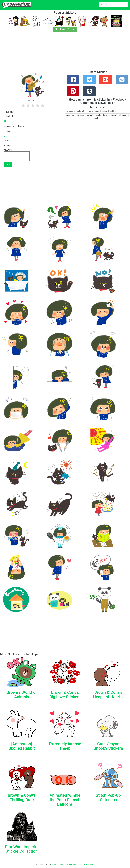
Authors (76, 864)
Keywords (69, 864)
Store (81, 864)
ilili (5, 121)
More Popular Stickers (65, 29)
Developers (61, 864)
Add (8, 165)
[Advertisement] (65, 52)
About (54, 864)
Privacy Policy (89, 864)
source (6, 136)
